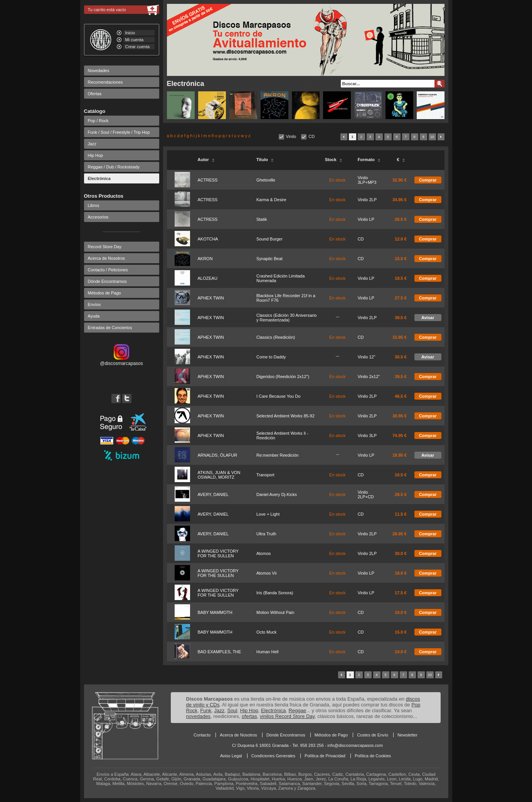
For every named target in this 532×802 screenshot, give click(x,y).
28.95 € (400, 534)
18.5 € (401, 278)
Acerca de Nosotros (107, 258)
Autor (206, 160)
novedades (199, 716)
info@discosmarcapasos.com (355, 745)
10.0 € (401, 612)
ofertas (249, 716)
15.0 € (401, 259)
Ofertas (95, 94)
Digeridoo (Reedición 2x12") (283, 377)
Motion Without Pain (275, 612)
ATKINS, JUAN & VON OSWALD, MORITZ (219, 475)
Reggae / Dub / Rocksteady (114, 167)
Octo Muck (267, 632)
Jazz (92, 144)
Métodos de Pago (104, 293)
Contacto (202, 735)
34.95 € (400, 200)
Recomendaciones (105, 82)
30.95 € (400, 416)
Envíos (94, 304)
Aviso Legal (231, 756)
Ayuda (94, 316)
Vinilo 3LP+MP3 (367, 180)
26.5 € (401, 219)
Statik (262, 219)
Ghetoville (266, 180)
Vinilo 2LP (367, 200)
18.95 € (400, 455)
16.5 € (401, 475)
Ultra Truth (266, 534)
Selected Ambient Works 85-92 (285, 416)
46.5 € (401, 396)
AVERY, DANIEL (213, 494)
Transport (265, 475)
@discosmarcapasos (121, 361)
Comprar (428, 180)
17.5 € (401, 593)
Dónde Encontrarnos (107, 281)
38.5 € (401, 318)
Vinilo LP (366, 219)
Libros (94, 205)
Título (265, 160)
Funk (206, 710)
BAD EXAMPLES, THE (220, 652)
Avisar (428, 318)
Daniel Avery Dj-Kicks (277, 494)
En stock (337, 180)
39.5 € (401, 377)
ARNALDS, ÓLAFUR (218, 455)
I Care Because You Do (278, 396)
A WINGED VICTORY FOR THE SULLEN (218, 553)
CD (311, 136)
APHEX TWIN (211, 298)
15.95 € (400, 337)
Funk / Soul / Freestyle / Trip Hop (119, 132)
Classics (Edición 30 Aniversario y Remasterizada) (287, 318)
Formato (369, 160)
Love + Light (268, 514)
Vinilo (291, 136)
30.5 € (401, 357)
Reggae (297, 710)
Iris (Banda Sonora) (275, 593)
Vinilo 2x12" (369, 377)
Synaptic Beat (269, 259)
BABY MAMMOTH (215, 612)
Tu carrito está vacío (107, 10)
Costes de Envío (373, 735)
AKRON (205, 259)
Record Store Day (105, 247)
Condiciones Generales (273, 756)
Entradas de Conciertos (110, 328)
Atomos (263, 553)
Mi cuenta (135, 40)
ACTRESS (208, 180)
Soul (232, 710)
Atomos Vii (266, 573)
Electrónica (99, 178)
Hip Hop (96, 155)
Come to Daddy (271, 357)
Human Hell (267, 652)
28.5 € (401, 494)
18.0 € (401, 573)
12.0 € (401, 239)
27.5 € (401, 298)
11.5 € (401, 514)
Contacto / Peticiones (108, 270)
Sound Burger (269, 239)
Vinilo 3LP (367, 435)
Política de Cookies (373, 756)
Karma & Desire (271, 200)
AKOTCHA (208, 239)
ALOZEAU (208, 278)
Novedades (99, 71)
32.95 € (400, 180)
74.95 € (400, 435)
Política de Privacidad (325, 756)
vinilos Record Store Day (287, 716)
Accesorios (98, 217)
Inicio (130, 33)
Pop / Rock (98, 121)
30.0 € (401, 553)
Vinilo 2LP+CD (366, 494)
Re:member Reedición (277, 455)
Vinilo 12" (367, 357)
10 (432, 137)
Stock (334, 160)
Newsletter (407, 735)
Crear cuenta (138, 47)
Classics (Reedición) (276, 337)
